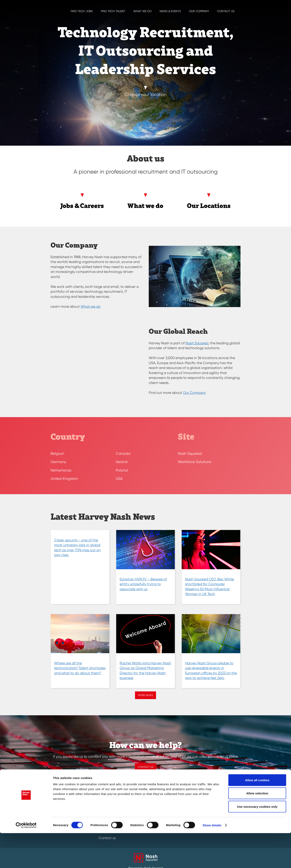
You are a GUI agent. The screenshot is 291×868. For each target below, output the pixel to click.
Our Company (199, 11)
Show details (212, 860)
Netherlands (61, 470)
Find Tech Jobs (82, 11)
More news (145, 695)
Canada (123, 453)
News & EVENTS (170, 11)
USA (119, 479)
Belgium (57, 453)
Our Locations (209, 206)
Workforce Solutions (195, 462)
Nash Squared (197, 343)
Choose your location (145, 94)
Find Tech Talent (113, 11)
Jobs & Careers (82, 206)
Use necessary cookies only (257, 841)
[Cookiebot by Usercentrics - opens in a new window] (26, 860)
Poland (122, 470)
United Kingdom (64, 479)
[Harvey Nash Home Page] (46, 6)
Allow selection (257, 828)
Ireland (122, 462)
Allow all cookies (257, 815)
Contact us (226, 11)
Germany (58, 462)
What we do (142, 11)
